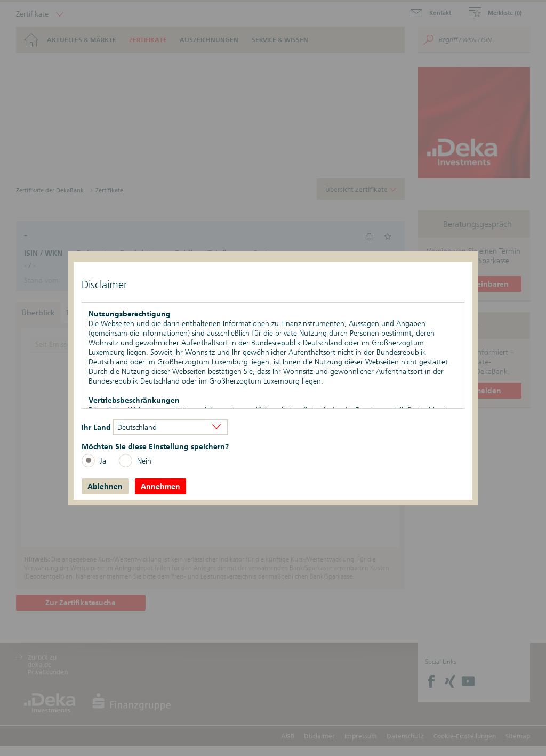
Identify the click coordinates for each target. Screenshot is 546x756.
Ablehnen (105, 486)
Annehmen (160, 486)
